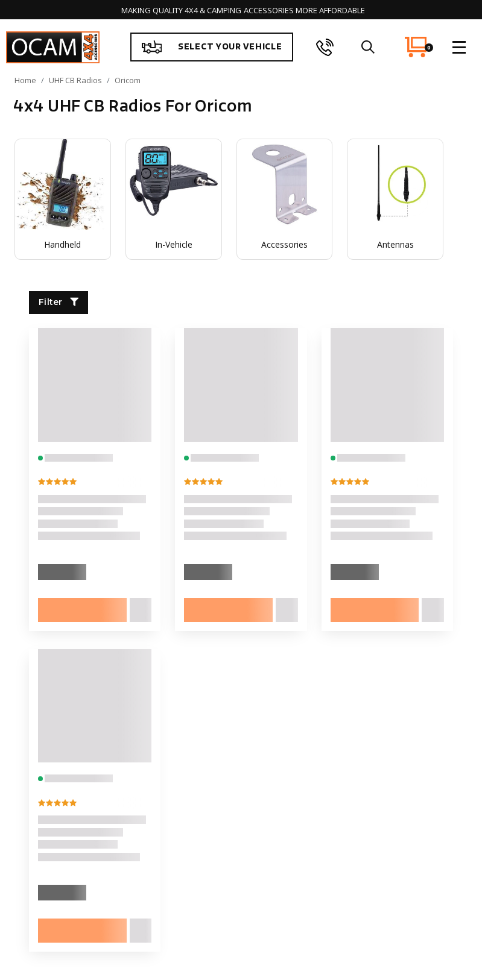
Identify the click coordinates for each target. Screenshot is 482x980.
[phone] (325, 47)
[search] (368, 47)
